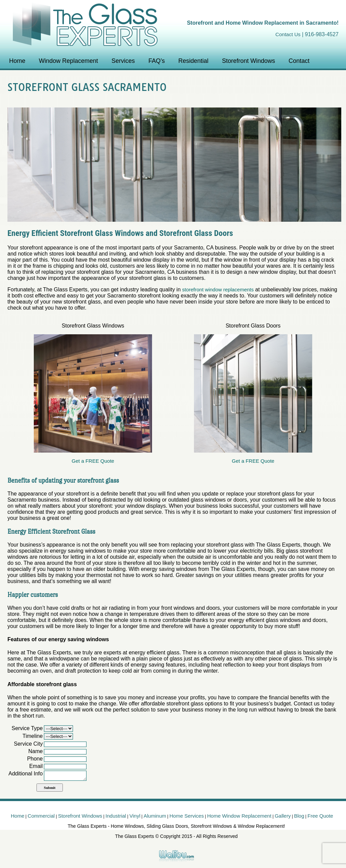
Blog (299, 816)
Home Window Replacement (239, 816)
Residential (193, 61)
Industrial (116, 816)
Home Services (187, 816)
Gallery (283, 816)
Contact (299, 61)
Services (123, 61)
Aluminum (155, 816)
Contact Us (288, 34)
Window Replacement (68, 61)
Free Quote (320, 816)
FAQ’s (157, 61)
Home (17, 61)
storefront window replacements (218, 290)
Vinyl (135, 816)
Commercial (41, 816)
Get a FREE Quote (93, 461)
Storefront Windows (249, 61)
